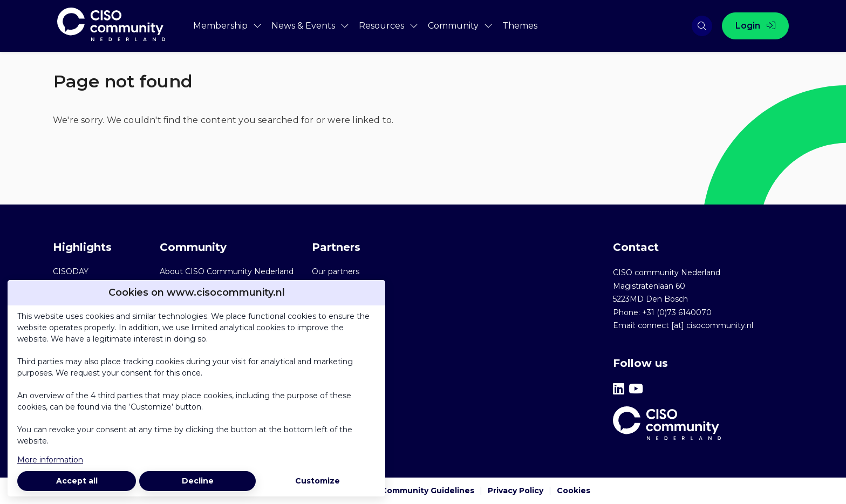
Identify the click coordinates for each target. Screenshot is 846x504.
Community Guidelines (428, 491)
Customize (318, 481)
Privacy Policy (516, 491)
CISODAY (71, 271)
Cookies (574, 491)
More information (50, 460)
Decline (198, 481)
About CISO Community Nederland (227, 271)
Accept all (77, 481)
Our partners (336, 271)
